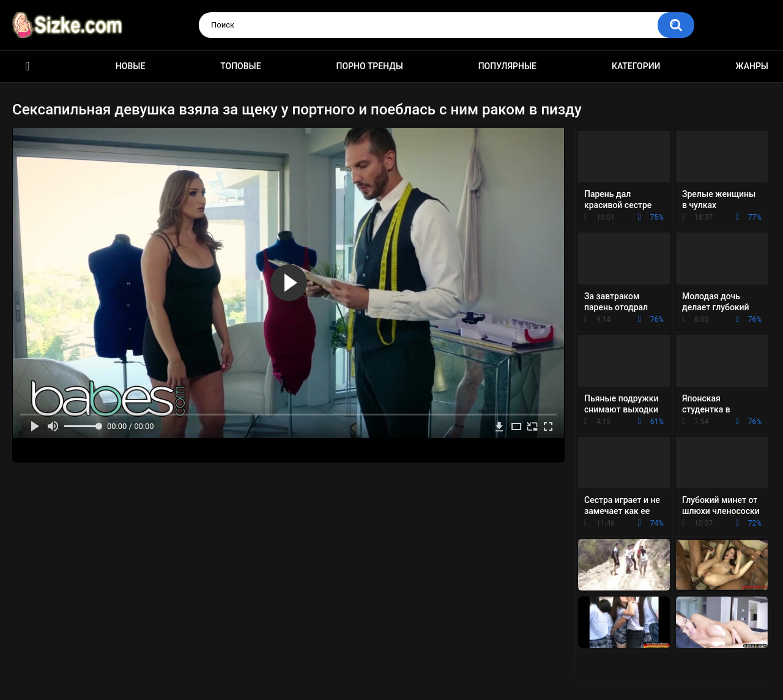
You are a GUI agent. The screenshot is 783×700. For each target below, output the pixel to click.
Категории (636, 66)
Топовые (240, 66)
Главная (28, 66)
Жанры (752, 66)
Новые (130, 66)
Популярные (507, 66)
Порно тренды (369, 66)
